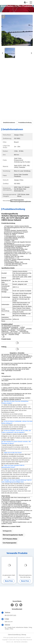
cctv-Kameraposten (10, 543)
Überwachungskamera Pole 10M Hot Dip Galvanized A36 (25, 576)
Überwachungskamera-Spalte (13, 535)
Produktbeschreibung (25, 123)
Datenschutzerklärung (14, 635)
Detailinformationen (9, 123)
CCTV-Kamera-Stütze (10, 539)
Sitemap (24, 635)
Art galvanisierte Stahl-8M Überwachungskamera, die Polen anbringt (9, 576)
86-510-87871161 (10, 615)
